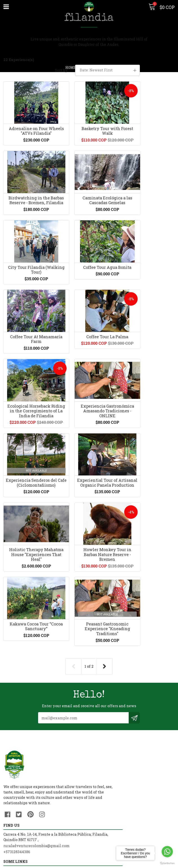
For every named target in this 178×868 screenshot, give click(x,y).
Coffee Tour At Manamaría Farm (30, 305)
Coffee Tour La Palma (89, 303)
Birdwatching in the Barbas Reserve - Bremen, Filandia (148, 141)
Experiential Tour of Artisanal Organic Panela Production (148, 404)
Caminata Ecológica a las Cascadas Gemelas (30, 225)
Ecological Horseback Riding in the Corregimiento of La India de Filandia (148, 310)
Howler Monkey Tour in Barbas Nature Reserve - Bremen (89, 494)
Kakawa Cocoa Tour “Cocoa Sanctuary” (148, 491)
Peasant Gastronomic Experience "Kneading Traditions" (30, 585)
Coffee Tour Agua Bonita (148, 225)
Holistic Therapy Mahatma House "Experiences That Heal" (30, 496)
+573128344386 (106, 745)
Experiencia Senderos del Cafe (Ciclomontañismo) (89, 404)
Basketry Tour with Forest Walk (89, 139)
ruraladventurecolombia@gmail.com (125, 739)
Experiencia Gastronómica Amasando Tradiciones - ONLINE (30, 406)
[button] (148, 69)
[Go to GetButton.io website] (167, 863)
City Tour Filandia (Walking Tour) (89, 225)
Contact (10, 803)
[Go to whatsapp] (167, 852)
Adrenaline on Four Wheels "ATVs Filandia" (30, 139)
